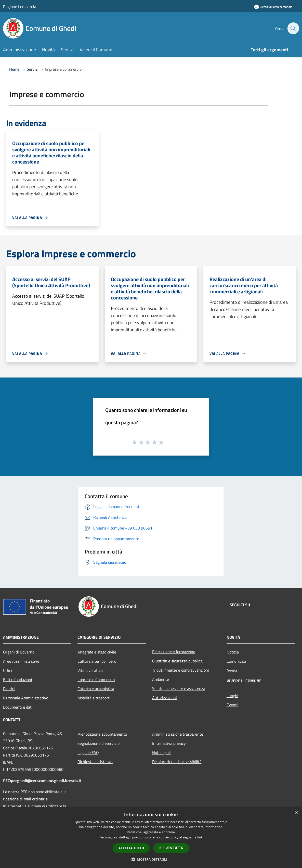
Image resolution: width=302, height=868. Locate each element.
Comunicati (236, 661)
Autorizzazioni (165, 698)
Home (14, 69)
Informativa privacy (169, 743)
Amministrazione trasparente (178, 734)
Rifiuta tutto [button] (171, 848)
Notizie (233, 652)
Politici (9, 689)
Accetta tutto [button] (131, 848)
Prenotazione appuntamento (102, 734)
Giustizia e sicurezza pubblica (177, 661)
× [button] (296, 813)
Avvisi (232, 670)
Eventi (232, 705)
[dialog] (151, 838)
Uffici (8, 670)
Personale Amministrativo (26, 698)
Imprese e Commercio (96, 680)
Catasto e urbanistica (96, 689)
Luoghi (232, 696)
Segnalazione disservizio (99, 743)
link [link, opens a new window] (200, 837)
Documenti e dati (18, 707)
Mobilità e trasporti (94, 698)
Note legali (161, 752)
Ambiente (161, 679)
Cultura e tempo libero (97, 661)
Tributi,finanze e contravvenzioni (181, 670)
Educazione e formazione (174, 652)
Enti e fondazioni (18, 680)
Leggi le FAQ (88, 752)
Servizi (33, 69)
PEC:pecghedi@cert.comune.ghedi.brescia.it (42, 781)
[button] (151, 859)
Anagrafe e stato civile (97, 652)
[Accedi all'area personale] (273, 7)
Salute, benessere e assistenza (179, 688)
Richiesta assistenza (95, 762)
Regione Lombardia (20, 7)
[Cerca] (293, 28)
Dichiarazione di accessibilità (177, 762)
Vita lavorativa (90, 670)
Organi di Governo (19, 652)
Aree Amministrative (21, 661)
